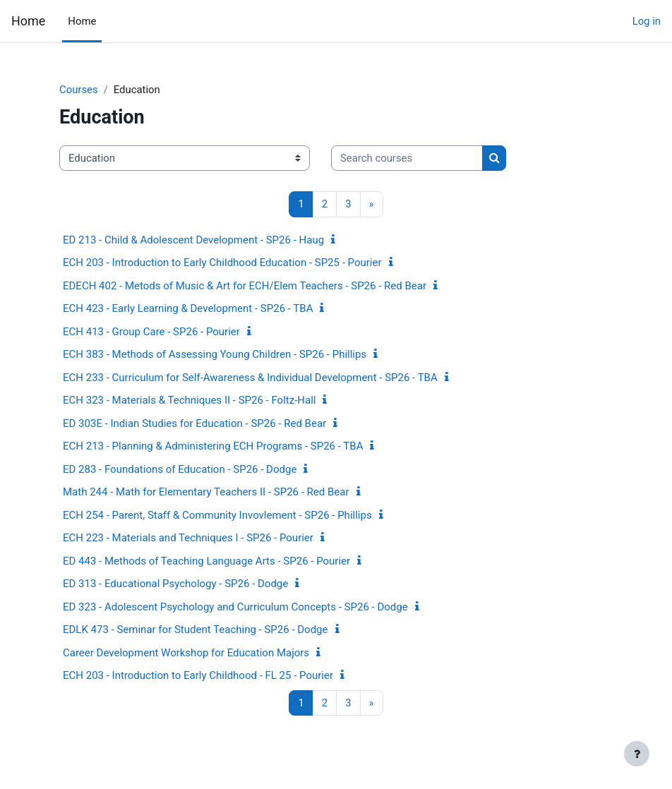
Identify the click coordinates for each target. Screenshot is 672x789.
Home (28, 21)
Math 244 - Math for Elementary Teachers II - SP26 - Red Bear (206, 492)
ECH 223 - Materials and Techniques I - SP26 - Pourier (188, 538)
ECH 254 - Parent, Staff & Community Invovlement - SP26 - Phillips (217, 515)
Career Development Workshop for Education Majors (186, 653)
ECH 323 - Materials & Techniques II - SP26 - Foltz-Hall (189, 400)
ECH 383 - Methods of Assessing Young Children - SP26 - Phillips (215, 354)
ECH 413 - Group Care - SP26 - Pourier (151, 332)
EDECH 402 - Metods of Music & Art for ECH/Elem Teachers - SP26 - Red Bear (245, 286)
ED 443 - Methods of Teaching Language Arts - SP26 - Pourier (206, 561)
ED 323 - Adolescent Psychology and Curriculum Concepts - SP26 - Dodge (235, 607)
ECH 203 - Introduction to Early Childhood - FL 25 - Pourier (198, 675)
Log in (647, 21)
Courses (79, 90)
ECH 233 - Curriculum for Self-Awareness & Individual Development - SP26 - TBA (250, 378)
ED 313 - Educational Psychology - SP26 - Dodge (175, 584)
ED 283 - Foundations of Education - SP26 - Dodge (180, 469)
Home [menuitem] (82, 21)
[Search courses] (407, 158)
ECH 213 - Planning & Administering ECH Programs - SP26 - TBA (213, 446)
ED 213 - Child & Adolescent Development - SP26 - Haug (193, 240)
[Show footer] (637, 754)
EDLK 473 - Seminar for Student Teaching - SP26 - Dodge (196, 630)
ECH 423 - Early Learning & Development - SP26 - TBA (188, 308)
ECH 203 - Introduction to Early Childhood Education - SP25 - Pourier (222, 263)
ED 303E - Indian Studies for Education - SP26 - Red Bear (194, 423)
